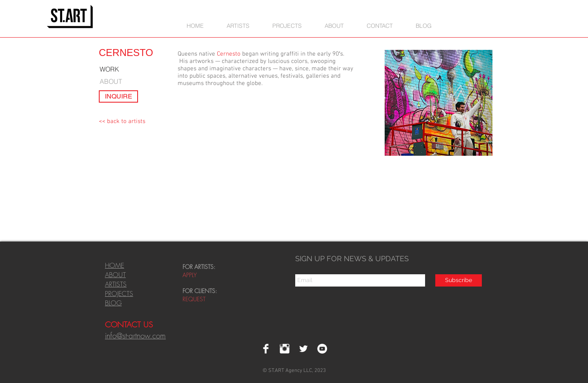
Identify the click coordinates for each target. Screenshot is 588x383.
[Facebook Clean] (266, 349)
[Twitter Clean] (303, 349)
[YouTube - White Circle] (322, 349)
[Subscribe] (459, 280)
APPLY (190, 275)
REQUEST (195, 299)
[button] (287, 26)
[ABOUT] (114, 81)
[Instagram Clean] (285, 349)
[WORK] (114, 69)
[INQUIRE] (118, 96)
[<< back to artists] (122, 121)
